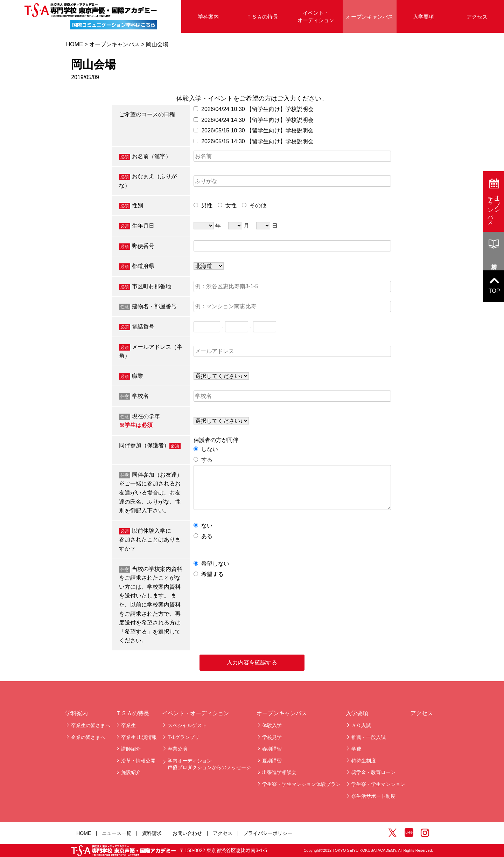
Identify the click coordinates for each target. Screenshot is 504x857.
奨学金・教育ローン (373, 772)
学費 (356, 749)
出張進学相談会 (279, 772)
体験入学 (272, 725)
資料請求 (152, 833)
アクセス (477, 17)
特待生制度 (364, 761)
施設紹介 (131, 772)
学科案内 (208, 17)
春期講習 (272, 749)
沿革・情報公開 (138, 761)
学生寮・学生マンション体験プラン (301, 784)
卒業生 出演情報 (139, 737)
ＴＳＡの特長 (262, 17)
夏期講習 (272, 761)
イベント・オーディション (316, 16)
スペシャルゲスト (187, 725)
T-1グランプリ (183, 737)
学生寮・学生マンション (378, 784)
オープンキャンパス (369, 17)
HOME (75, 44)
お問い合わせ (187, 833)
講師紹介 (131, 749)
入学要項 (423, 17)
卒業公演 (177, 749)
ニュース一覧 (117, 833)
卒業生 (128, 725)
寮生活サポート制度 (373, 796)
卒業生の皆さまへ (91, 725)
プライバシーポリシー (268, 833)
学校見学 (272, 737)
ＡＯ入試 (361, 725)
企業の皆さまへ (88, 737)
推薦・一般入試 (369, 737)
